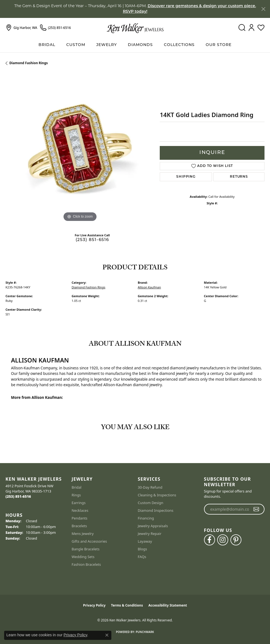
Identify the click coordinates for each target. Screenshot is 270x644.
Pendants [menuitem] (80, 518)
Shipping (186, 177)
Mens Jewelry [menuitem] (83, 534)
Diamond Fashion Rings (29, 63)
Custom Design (151, 503)
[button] (242, 28)
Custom (76, 45)
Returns (239, 177)
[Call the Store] (18, 496)
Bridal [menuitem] (77, 487)
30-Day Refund (150, 487)
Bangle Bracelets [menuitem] (86, 549)
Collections (179, 45)
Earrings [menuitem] (79, 503)
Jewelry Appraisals (153, 526)
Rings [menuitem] (76, 495)
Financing (146, 518)
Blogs (142, 549)
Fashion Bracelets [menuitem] (86, 564)
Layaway (145, 541)
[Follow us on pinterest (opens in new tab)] (236, 540)
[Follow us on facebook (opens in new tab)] (210, 540)
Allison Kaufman (149, 287)
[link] (21, 28)
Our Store (219, 45)
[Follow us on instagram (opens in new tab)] (223, 540)
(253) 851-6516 (92, 240)
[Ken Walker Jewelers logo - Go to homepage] (135, 28)
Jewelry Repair (150, 534)
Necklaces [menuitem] (80, 510)
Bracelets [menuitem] (79, 526)
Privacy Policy (94, 605)
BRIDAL (47, 45)
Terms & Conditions (127, 605)
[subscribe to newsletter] (256, 509)
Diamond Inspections (156, 510)
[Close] (263, 9)
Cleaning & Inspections (157, 495)
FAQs (142, 557)
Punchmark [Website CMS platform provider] (145, 632)
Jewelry (107, 45)
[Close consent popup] (107, 635)
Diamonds (140, 45)
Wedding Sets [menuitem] (83, 557)
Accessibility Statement (168, 605)
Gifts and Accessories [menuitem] (89, 541)
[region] (80, 149)
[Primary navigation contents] (135, 45)
